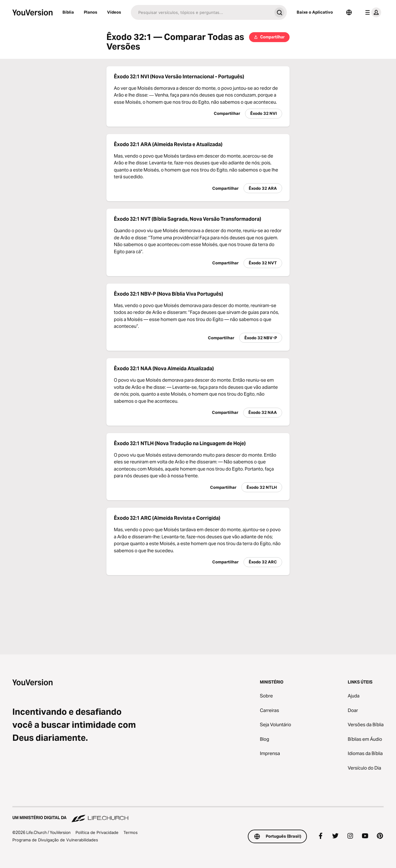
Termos (131, 832)
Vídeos (114, 12)
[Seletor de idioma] (349, 12)
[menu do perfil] (372, 12)
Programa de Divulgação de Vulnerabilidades (55, 840)
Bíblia (68, 12)
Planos (90, 12)
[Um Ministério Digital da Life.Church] (198, 815)
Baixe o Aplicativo (315, 12)
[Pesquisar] (201, 12)
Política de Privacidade (97, 832)
